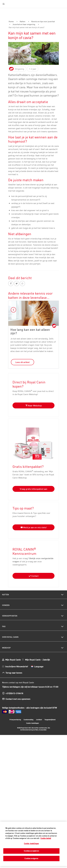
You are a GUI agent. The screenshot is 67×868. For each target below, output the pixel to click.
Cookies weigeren (31, 858)
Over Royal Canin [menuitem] (10, 637)
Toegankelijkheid (50, 719)
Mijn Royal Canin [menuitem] (13, 659)
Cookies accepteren (31, 851)
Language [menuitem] (39, 666)
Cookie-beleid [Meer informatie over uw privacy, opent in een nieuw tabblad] (46, 838)
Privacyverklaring (15, 719)
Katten (21, 22)
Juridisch (39, 719)
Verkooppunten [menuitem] (10, 615)
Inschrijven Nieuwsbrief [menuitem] (17, 666)
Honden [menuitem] (6, 605)
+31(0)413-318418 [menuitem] (14, 693)
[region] (33, 844)
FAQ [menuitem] (4, 626)
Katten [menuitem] (5, 594)
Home (11, 22)
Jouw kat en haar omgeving (25, 24)
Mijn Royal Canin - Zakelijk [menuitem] (37, 659)
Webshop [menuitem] (6, 647)
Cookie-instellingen (33, 723)
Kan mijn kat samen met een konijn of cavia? (29, 27)
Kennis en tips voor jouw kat (42, 22)
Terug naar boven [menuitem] (14, 672)
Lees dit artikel (23, 362)
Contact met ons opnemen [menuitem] (18, 698)
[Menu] (4, 4)
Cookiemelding (28, 719)
